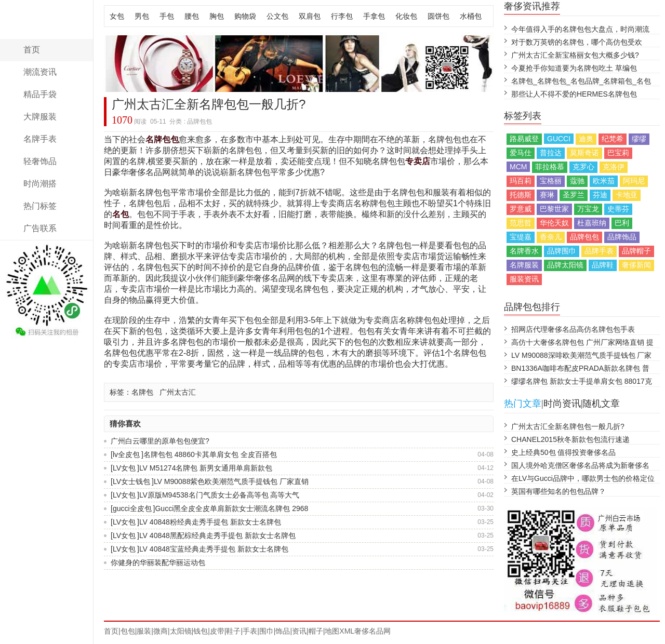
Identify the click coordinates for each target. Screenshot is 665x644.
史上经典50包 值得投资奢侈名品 (563, 452)
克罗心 (583, 167)
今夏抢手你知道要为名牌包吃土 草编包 (574, 68)
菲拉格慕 (550, 167)
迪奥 (586, 139)
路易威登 (524, 139)
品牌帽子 (636, 251)
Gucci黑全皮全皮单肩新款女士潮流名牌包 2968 (231, 508)
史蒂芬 (618, 209)
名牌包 (142, 392)
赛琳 (547, 195)
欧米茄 (604, 181)
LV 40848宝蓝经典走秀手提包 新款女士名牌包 (214, 549)
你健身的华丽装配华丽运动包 (158, 562)
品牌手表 (599, 251)
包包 (128, 631)
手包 (167, 16)
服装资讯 (524, 279)
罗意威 (521, 209)
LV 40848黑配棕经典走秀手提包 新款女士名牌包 (217, 535)
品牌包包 (584, 237)
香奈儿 (551, 237)
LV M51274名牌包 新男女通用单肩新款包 (206, 468)
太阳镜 (181, 631)
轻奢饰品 (40, 161)
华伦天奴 (554, 223)
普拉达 (551, 153)
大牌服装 (40, 117)
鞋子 (233, 631)
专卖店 (418, 161)
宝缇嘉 (521, 237)
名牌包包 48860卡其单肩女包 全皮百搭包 (210, 454)
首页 (32, 50)
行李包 (342, 16)
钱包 (201, 631)
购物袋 (245, 16)
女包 (117, 16)
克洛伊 (614, 167)
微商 (161, 631)
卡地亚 (627, 195)
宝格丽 (551, 181)
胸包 (217, 16)
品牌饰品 (622, 237)
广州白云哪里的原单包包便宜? (160, 441)
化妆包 (406, 16)
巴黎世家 (554, 209)
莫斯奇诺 (584, 153)
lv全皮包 (126, 454)
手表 (250, 631)
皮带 (217, 631)
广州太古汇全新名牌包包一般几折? (568, 426)
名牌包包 (162, 139)
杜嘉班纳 (592, 223)
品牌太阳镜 (565, 265)
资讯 (299, 631)
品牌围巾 (562, 251)
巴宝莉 (618, 153)
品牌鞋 (603, 265)
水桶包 (471, 16)
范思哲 (521, 223)
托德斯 (521, 195)
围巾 (267, 631)
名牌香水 (524, 251)
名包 (121, 214)
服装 (144, 631)
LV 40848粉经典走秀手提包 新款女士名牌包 (210, 522)
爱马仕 (521, 153)
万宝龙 (588, 209)
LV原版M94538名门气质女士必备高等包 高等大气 (220, 495)
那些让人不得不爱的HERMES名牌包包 (574, 94)
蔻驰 (577, 181)
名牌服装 (524, 265)
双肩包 (310, 16)
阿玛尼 (634, 181)
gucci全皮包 (132, 508)
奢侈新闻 (636, 265)
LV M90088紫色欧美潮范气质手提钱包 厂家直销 (231, 481)
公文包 (277, 16)
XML (347, 631)
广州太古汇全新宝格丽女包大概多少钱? (575, 55)
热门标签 (40, 206)
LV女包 (124, 468)
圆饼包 (438, 16)
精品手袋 (40, 94)
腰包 (192, 16)
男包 (142, 16)
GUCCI (559, 139)
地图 (332, 631)
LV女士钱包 (131, 481)
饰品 (283, 631)
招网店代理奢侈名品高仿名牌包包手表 (573, 329)
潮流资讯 (40, 72)
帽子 (316, 631)
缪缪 (639, 139)
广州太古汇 (178, 392)
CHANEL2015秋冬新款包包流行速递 (570, 439)
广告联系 (40, 228)
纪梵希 (613, 139)
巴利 (622, 223)
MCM (518, 167)
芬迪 (600, 195)
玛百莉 (521, 181)
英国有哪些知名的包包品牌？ (558, 491)
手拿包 (374, 16)
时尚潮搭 (40, 184)
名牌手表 (40, 139)
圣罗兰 (574, 195)
